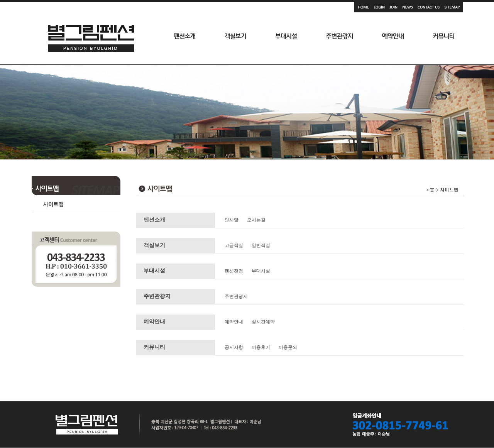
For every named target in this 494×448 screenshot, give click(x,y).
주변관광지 (236, 296)
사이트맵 (53, 205)
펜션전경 (234, 271)
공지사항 (234, 347)
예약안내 (234, 322)
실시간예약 (263, 322)
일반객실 (261, 245)
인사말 (232, 220)
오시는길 (256, 220)
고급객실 (234, 245)
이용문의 (288, 347)
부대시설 (261, 271)
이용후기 (261, 347)
